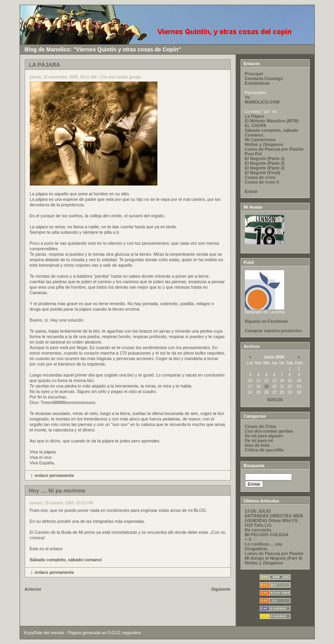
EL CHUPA (256, 126)
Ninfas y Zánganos (264, 144)
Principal (254, 74)
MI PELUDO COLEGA (267, 535)
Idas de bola (257, 445)
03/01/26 (275, 400)
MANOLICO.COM (262, 102)
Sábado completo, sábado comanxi (66, 560)
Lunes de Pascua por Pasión (274, 149)
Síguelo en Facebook (266, 321)
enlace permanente (55, 475)
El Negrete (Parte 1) (265, 158)
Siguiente (221, 589)
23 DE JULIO (258, 511)
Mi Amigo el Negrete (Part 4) (274, 558)
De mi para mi (259, 440)
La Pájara (255, 116)
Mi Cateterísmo (260, 140)
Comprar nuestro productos (274, 331)
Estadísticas (257, 83)
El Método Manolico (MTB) (272, 121)
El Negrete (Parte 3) (265, 168)
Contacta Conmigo (264, 78)
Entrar (251, 191)
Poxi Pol (253, 154)
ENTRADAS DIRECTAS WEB (274, 516)
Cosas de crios (260, 177)
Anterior (33, 589)
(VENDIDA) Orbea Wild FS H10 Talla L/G (271, 523)
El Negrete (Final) (263, 173)
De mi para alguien (264, 436)
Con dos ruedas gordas (269, 431)
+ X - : (251, 539)
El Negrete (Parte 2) (265, 163)
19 (266, 387)
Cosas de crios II (262, 182)
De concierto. (259, 530)
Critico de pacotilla (264, 450)
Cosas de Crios (261, 426)
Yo (247, 97)
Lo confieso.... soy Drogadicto (264, 546)
